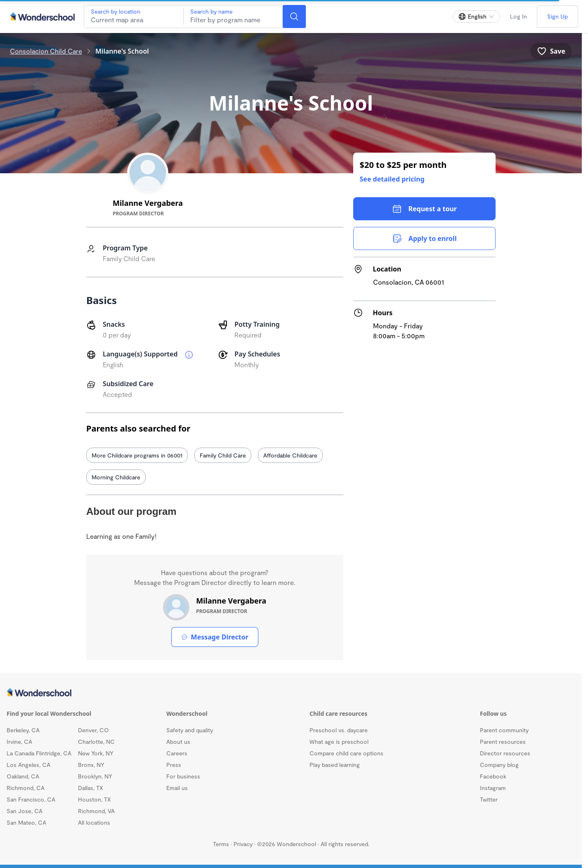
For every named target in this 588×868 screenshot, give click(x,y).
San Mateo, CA (26, 822)
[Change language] (476, 17)
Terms (221, 844)
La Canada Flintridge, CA (39, 753)
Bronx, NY (91, 765)
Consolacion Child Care (46, 51)
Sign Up (557, 16)
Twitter (489, 799)
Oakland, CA (23, 776)
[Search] (294, 17)
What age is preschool (339, 742)
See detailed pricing (392, 179)
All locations (94, 822)
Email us (177, 788)
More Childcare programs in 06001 (137, 455)
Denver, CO (93, 730)
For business (183, 776)
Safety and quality (190, 730)
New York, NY (96, 753)
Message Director (215, 637)
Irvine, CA (19, 742)
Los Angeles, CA (28, 765)
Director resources (505, 753)
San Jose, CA (25, 811)
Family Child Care (223, 455)
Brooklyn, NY (95, 776)
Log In (518, 16)
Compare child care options (346, 753)
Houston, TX (94, 799)
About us (178, 742)
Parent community (504, 730)
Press (174, 765)
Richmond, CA (26, 788)
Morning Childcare (116, 477)
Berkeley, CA (23, 730)
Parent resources (503, 742)
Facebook (493, 776)
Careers (177, 753)
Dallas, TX (91, 788)
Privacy (243, 844)
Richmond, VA (96, 811)
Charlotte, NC (96, 742)
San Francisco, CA (31, 799)
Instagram (493, 788)
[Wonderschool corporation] (291, 693)
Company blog (499, 765)
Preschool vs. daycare (339, 730)
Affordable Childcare (290, 455)
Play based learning (335, 765)
